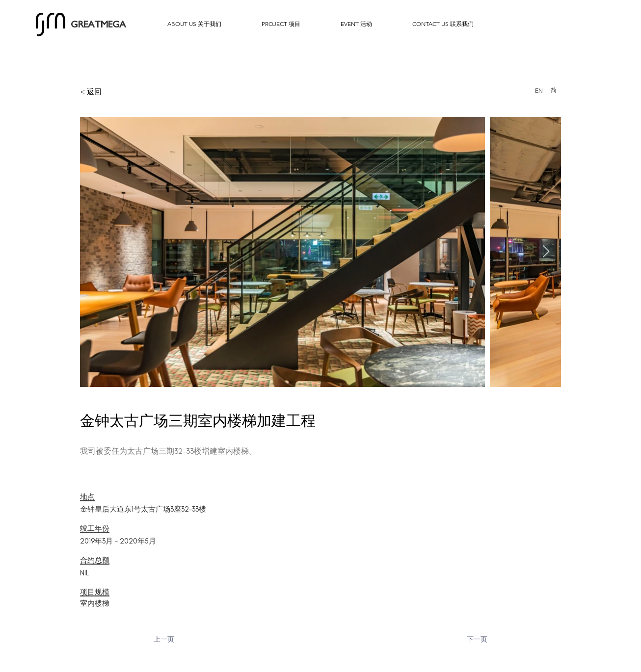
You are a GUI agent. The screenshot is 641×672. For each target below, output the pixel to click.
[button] (194, 24)
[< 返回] (115, 91)
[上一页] (186, 640)
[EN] (539, 90)
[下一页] (463, 640)
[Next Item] (546, 252)
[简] (554, 90)
